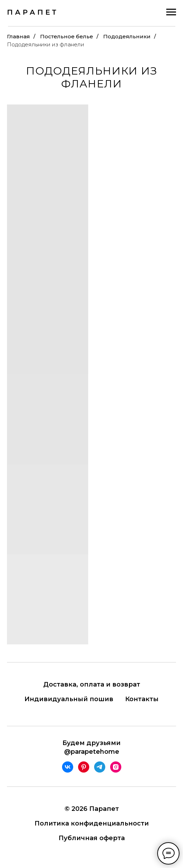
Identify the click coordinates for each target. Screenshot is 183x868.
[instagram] (116, 767)
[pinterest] (84, 767)
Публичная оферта (92, 838)
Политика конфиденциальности (92, 823)
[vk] (68, 767)
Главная (18, 36)
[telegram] (100, 767)
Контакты (142, 699)
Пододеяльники (127, 36)
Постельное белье (67, 36)
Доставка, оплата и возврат (92, 684)
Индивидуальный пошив (69, 699)
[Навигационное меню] (171, 12)
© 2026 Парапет (92, 809)
